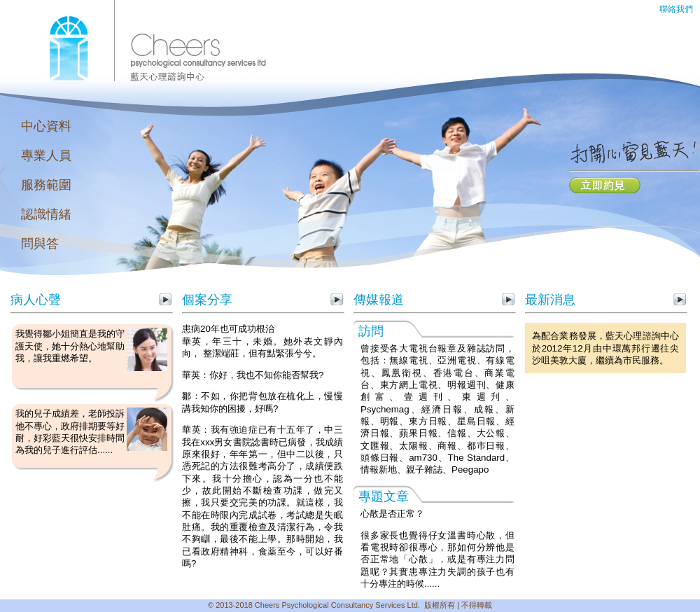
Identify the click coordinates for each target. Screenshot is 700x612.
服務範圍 (46, 185)
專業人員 (46, 155)
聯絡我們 (676, 9)
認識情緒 (46, 214)
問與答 (40, 244)
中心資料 (46, 126)
